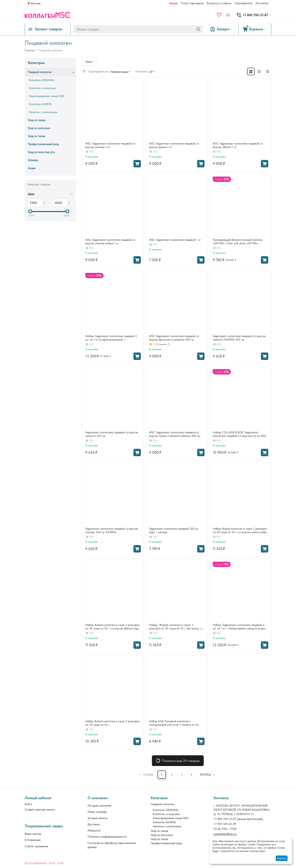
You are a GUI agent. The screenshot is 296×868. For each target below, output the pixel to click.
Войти (28, 804)
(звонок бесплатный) (238, 819)
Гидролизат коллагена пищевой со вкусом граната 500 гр (112, 434)
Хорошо (282, 858)
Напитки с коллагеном (167, 826)
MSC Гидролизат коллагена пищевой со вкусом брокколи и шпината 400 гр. (174, 338)
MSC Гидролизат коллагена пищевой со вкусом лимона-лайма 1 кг (110, 242)
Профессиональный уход (166, 843)
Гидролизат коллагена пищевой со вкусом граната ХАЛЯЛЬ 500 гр (239, 338)
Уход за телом (159, 839)
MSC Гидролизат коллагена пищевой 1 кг (175, 240)
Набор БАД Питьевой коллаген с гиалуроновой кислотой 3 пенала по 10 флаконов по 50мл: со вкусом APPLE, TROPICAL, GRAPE (174, 723)
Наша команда (97, 812)
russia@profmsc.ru (225, 834)
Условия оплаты (98, 818)
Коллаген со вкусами (166, 814)
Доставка (94, 824)
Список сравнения (36, 846)
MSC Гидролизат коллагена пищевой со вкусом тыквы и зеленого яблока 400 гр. (175, 434)
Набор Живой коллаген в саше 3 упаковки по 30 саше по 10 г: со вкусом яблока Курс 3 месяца (113, 627)
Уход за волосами (162, 835)
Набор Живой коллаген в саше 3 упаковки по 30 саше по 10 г (112, 723)
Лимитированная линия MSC (171, 818)
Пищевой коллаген (162, 804)
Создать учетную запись (40, 809)
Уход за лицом (160, 831)
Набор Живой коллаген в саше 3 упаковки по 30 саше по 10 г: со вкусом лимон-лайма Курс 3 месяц (240, 530)
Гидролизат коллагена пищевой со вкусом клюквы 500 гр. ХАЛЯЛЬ (112, 530)
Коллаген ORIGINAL (166, 810)
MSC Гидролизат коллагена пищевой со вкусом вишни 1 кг (174, 145)
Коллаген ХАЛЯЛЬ (164, 822)
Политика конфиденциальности (107, 837)
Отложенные (33, 840)
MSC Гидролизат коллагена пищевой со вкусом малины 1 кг (110, 145)
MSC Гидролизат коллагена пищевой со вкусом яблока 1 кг (238, 145)
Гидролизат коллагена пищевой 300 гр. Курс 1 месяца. (174, 530)
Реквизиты (94, 830)
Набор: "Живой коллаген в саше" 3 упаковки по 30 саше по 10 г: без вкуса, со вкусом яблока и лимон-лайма (176, 627)
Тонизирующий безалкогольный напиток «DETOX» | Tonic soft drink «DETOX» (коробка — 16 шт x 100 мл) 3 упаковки (238, 242)
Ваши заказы (33, 834)
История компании (99, 806)
